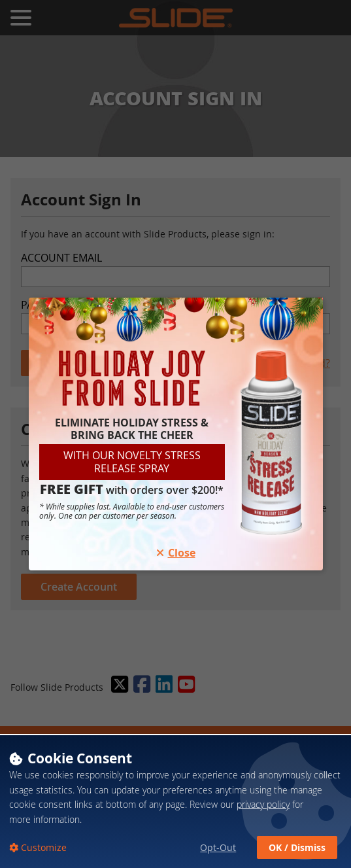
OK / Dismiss (297, 847)
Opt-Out (218, 847)
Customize (42, 847)
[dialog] (175, 801)
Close (176, 553)
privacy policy (263, 804)
